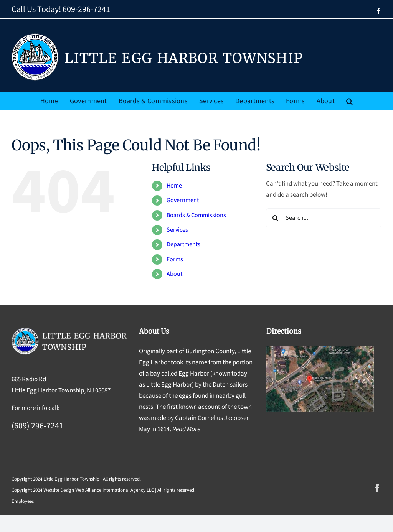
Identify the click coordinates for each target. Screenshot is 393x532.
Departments (183, 244)
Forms (175, 259)
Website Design (59, 490)
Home (174, 186)
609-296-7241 (86, 9)
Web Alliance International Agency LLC (115, 490)
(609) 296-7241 (37, 426)
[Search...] (324, 218)
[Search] (276, 218)
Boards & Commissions (196, 215)
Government (183, 200)
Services (177, 230)
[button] (349, 101)
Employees (23, 501)
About (174, 274)
